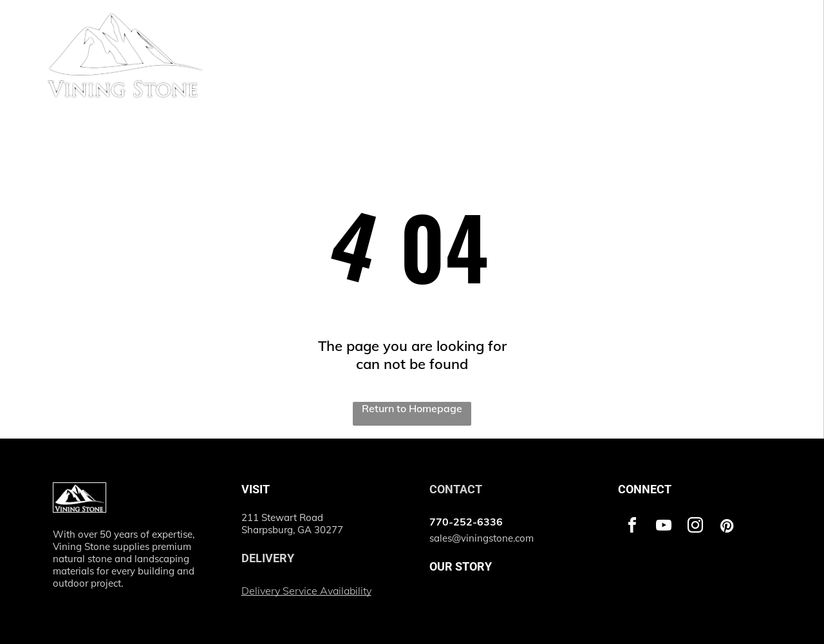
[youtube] (664, 527)
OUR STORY (461, 566)
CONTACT (456, 489)
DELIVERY (268, 558)
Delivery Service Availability (306, 591)
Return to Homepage (412, 408)
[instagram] (695, 527)
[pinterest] (727, 527)
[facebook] (632, 527)
